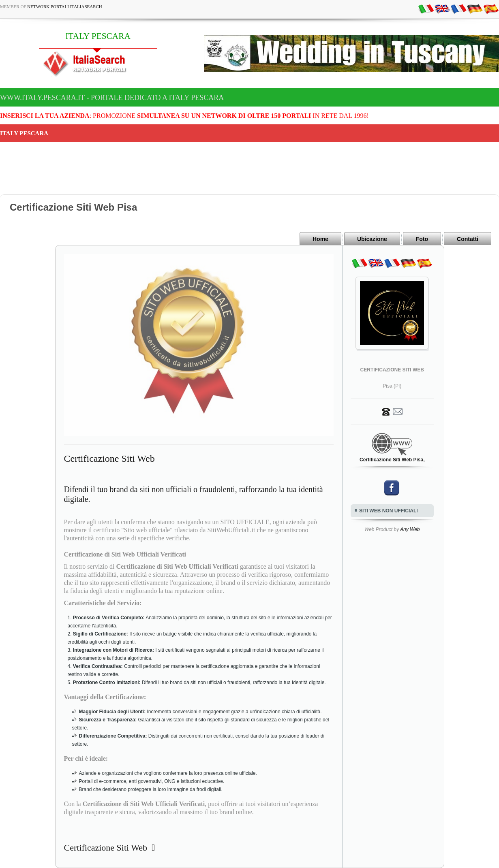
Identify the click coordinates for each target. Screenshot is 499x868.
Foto (422, 239)
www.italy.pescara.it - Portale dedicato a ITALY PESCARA (112, 98)
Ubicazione (372, 239)
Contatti (468, 239)
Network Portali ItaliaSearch (65, 6)
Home (320, 239)
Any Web (410, 529)
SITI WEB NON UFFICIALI (389, 511)
